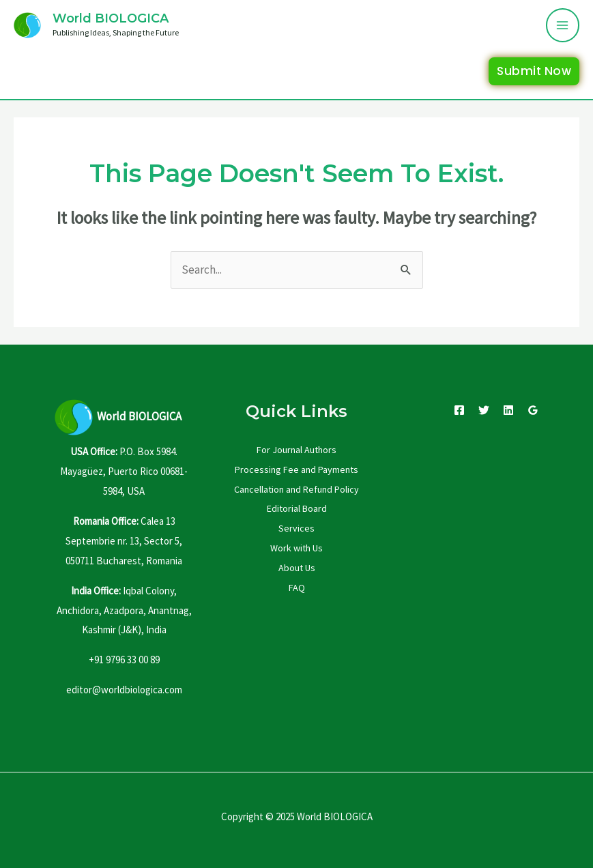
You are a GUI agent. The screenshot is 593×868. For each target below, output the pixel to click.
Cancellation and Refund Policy (296, 489)
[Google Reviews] (533, 410)
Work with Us (296, 548)
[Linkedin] (508, 410)
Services (296, 528)
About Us (297, 568)
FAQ (297, 588)
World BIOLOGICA (111, 18)
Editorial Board (297, 508)
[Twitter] (484, 410)
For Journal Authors (296, 450)
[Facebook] (459, 410)
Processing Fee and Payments (296, 469)
